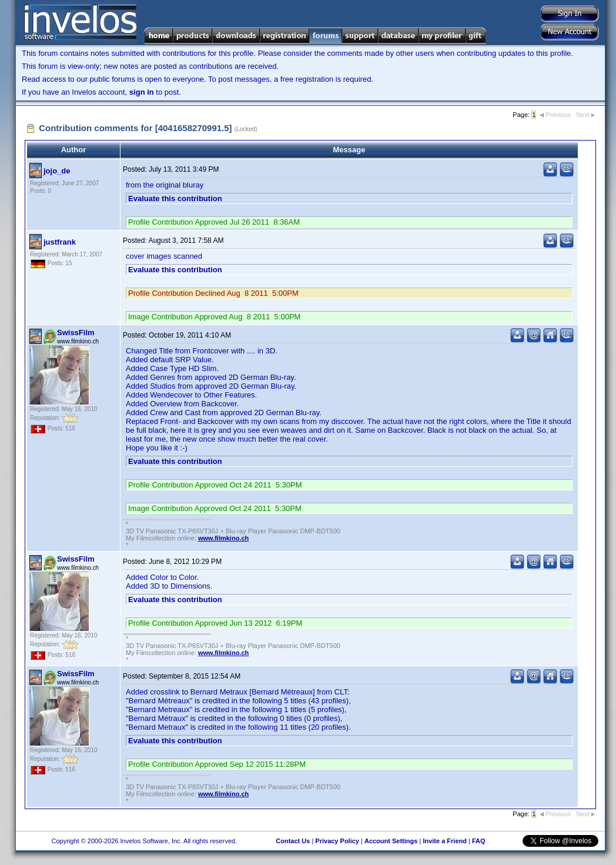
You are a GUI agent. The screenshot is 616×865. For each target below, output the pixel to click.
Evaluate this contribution (175, 198)
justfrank (60, 242)
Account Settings (391, 841)
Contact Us (293, 841)
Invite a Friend (445, 841)
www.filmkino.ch (223, 538)
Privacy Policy (337, 841)
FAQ (479, 841)
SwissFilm (76, 333)
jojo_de (57, 171)
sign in (142, 92)
